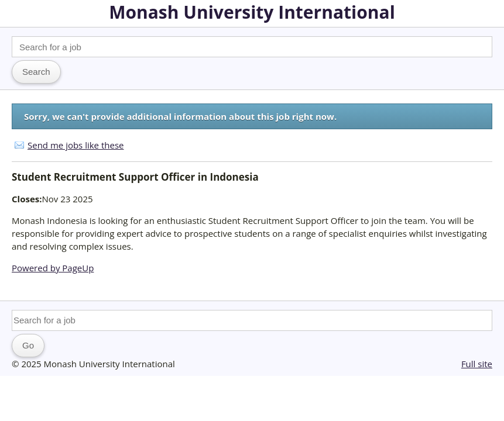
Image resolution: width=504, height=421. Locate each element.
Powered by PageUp (53, 268)
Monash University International (252, 12)
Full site (477, 364)
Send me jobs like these (76, 145)
